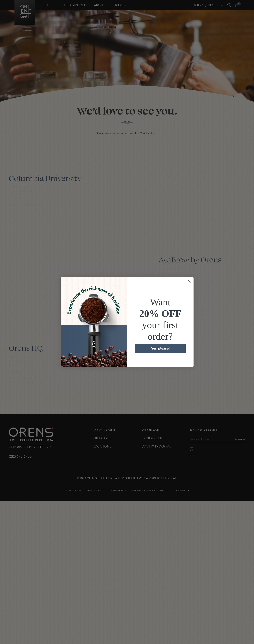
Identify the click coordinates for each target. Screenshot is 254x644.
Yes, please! (160, 348)
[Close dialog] (189, 281)
